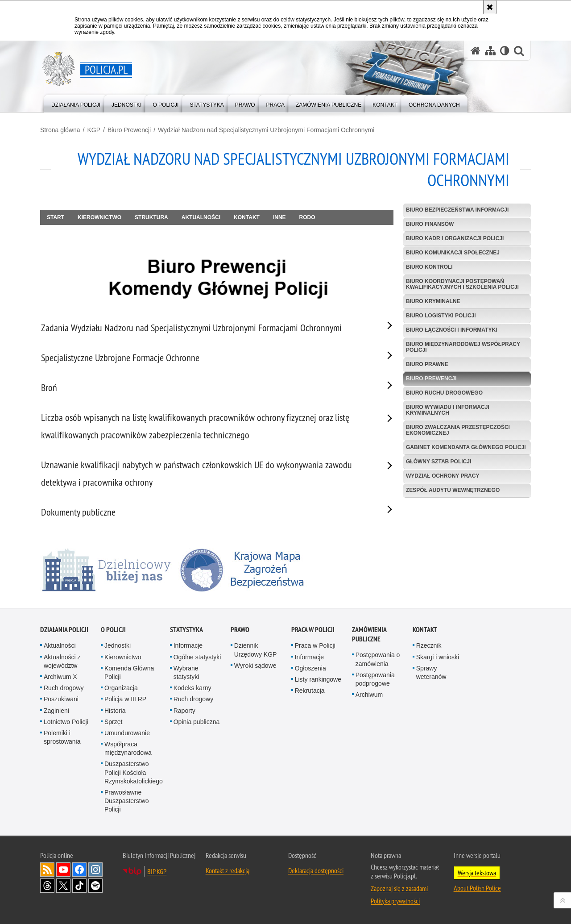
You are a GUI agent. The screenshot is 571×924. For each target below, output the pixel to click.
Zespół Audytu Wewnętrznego (453, 490)
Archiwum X (60, 677)
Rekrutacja (310, 691)
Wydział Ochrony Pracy (443, 476)
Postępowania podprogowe (375, 679)
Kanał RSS (47, 870)
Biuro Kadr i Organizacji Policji (455, 238)
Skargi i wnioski (438, 657)
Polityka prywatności (395, 901)
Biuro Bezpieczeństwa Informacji (457, 210)
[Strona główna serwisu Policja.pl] (476, 51)
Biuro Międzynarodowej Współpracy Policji (463, 347)
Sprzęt (113, 722)
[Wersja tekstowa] (505, 51)
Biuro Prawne (427, 364)
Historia (115, 711)
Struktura (151, 217)
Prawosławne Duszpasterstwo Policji (127, 801)
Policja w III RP (125, 699)
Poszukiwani (61, 699)
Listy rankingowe (318, 679)
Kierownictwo (99, 217)
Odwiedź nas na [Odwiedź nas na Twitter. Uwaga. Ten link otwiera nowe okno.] (63, 886)
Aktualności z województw (62, 661)
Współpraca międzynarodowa (128, 748)
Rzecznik (429, 645)
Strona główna (60, 130)
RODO (307, 217)
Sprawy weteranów (431, 672)
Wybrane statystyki (186, 672)
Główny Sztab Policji (439, 462)
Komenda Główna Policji (129, 672)
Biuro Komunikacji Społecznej (453, 253)
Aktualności (201, 217)
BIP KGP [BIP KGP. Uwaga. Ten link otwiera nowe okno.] (157, 871)
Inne (279, 217)
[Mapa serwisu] (490, 51)
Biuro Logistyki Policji (441, 316)
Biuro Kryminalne (433, 301)
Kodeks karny (192, 688)
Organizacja (121, 688)
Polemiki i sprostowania (62, 737)
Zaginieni (56, 711)
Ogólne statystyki (197, 657)
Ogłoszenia (310, 668)
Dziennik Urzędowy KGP (256, 650)
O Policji (113, 630)
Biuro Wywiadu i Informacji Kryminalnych (448, 410)
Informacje (188, 645)
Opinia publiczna (197, 722)
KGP (94, 130)
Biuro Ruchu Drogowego (444, 393)
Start (56, 217)
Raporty (184, 711)
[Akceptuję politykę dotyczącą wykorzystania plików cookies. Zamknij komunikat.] (490, 7)
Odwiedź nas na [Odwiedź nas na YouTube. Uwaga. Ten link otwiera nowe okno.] (63, 870)
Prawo (240, 630)
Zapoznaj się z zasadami (399, 888)
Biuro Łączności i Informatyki (451, 330)
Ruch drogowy (64, 688)
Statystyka (186, 630)
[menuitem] (76, 103)
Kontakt (247, 217)
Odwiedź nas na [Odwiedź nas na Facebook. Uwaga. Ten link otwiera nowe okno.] (79, 870)
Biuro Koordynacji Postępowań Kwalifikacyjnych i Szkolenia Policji (462, 284)
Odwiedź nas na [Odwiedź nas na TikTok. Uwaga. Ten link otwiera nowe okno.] (79, 886)
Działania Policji (64, 630)
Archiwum (369, 695)
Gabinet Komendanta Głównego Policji (466, 447)
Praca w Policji (313, 630)
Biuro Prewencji (129, 130)
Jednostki (118, 645)
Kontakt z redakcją (228, 870)
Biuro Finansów (430, 224)
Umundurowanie (127, 733)
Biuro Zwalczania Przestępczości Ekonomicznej (458, 430)
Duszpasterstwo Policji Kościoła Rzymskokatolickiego (134, 772)
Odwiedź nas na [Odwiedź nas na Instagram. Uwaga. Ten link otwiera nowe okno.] (95, 870)
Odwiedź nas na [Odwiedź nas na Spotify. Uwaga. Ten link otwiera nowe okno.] (95, 886)
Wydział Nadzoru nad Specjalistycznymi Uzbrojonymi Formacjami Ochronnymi (266, 130)
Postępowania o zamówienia (378, 659)
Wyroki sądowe (255, 666)
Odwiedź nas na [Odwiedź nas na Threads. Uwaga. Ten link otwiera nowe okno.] (47, 886)
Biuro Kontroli (429, 267)
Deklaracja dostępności (316, 870)
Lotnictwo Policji (66, 722)
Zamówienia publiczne (369, 634)
